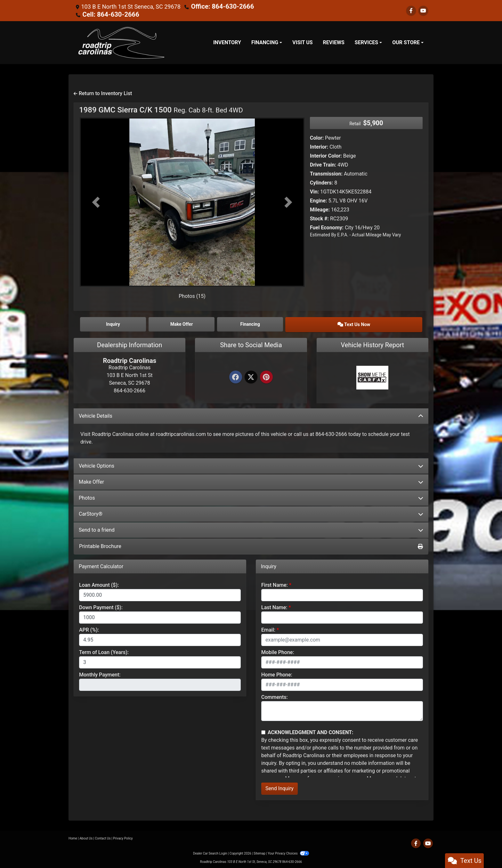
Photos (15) (192, 295)
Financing (294, 323)
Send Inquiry (279, 787)
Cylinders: (321, 182)
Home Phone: (277, 673)
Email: (268, 628)
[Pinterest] (266, 376)
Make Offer (251, 480)
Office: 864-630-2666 (219, 6)
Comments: (275, 696)
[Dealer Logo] (121, 42)
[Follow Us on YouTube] (423, 10)
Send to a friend (251, 528)
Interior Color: (326, 155)
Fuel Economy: (327, 227)
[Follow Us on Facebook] (411, 10)
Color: (317, 137)
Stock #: (319, 218)
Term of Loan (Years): (104, 651)
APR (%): (89, 628)
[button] (96, 201)
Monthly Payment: (100, 673)
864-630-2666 (292, 860)
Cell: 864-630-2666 (108, 14)
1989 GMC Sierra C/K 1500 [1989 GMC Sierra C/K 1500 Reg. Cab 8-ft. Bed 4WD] (161, 109)
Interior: (319, 146)
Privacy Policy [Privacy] (123, 837)
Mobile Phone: (278, 651)
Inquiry (122, 323)
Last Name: (274, 606)
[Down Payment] (160, 616)
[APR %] (160, 638)
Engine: (318, 200)
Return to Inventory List (103, 93)
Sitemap (259, 852)
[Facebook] (236, 376)
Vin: (314, 191)
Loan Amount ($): (99, 583)
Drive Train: (323, 164)
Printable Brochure (251, 544)
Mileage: (320, 209)
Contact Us (103, 837)
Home (73, 837)
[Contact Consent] (263, 730)
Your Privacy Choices (288, 852)
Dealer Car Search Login (210, 852)
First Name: (275, 583)
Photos (251, 496)
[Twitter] (251, 376)
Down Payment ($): (101, 606)
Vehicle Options (251, 464)
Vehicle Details (251, 414)
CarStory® (251, 512)
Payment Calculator (101, 565)
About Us (86, 837)
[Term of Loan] (160, 661)
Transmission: (326, 173)
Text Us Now (380, 323)
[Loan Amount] (160, 594)
